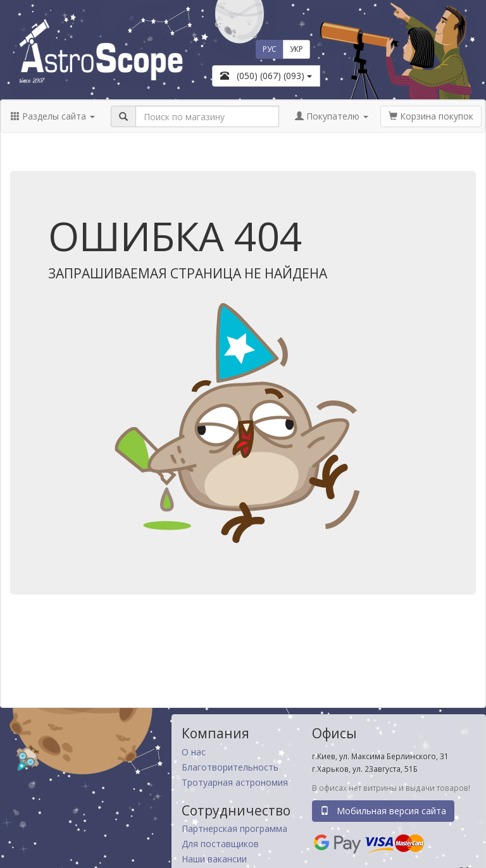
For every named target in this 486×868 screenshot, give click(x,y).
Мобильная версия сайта (383, 811)
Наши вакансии (214, 859)
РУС (270, 49)
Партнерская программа (234, 828)
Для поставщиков (220, 844)
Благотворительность (230, 767)
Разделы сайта (53, 116)
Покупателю (332, 116)
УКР (296, 49)
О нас (194, 752)
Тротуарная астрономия (235, 782)
